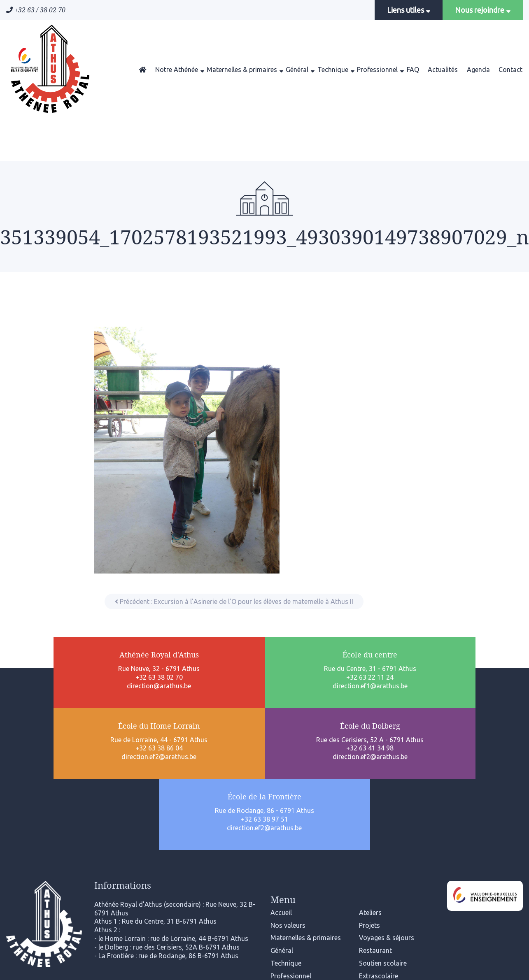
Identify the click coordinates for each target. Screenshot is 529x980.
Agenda (478, 70)
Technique (333, 70)
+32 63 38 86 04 (264, 688)
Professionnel (377, 70)
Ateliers (370, 785)
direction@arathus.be (58, 688)
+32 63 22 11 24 (161, 688)
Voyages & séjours (387, 810)
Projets (369, 797)
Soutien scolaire (383, 835)
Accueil (281, 785)
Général (297, 70)
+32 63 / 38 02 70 (36, 10)
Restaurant (375, 822)
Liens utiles (409, 10)
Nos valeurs (288, 797)
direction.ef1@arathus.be (161, 697)
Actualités (443, 70)
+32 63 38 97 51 (471, 688)
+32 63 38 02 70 (58, 680)
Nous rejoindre (483, 10)
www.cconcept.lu (424, 966)
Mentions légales (265, 928)
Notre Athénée (177, 70)
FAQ (413, 70)
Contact (510, 70)
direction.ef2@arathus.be (265, 697)
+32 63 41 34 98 (368, 688)
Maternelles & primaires (242, 70)
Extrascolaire (379, 848)
